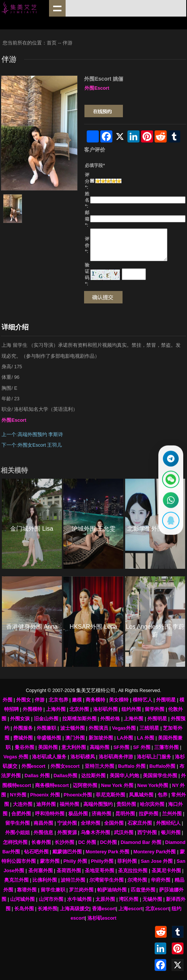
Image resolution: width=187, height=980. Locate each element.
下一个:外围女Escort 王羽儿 (32, 445)
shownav (57, 8)
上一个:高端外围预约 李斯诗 (32, 435)
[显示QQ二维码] (170, 523)
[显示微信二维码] (170, 479)
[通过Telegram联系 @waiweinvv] (170, 456)
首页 (52, 43)
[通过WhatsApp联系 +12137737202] (170, 501)
